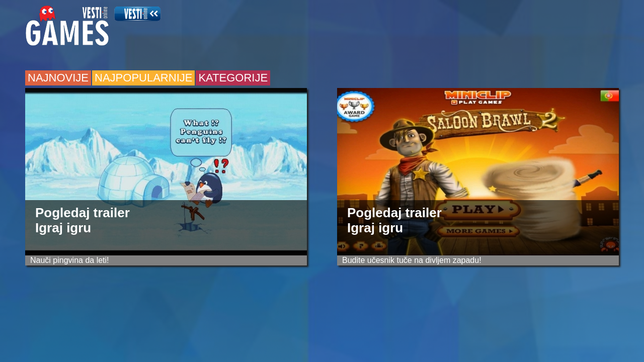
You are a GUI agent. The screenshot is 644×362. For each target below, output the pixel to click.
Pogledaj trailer (83, 213)
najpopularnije (143, 78)
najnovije (58, 78)
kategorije (233, 78)
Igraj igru (63, 228)
